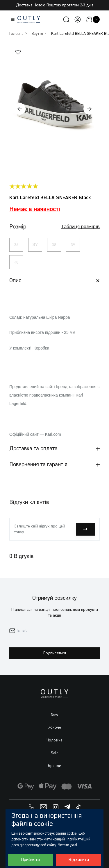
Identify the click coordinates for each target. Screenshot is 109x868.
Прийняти (30, 860)
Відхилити (79, 860)
